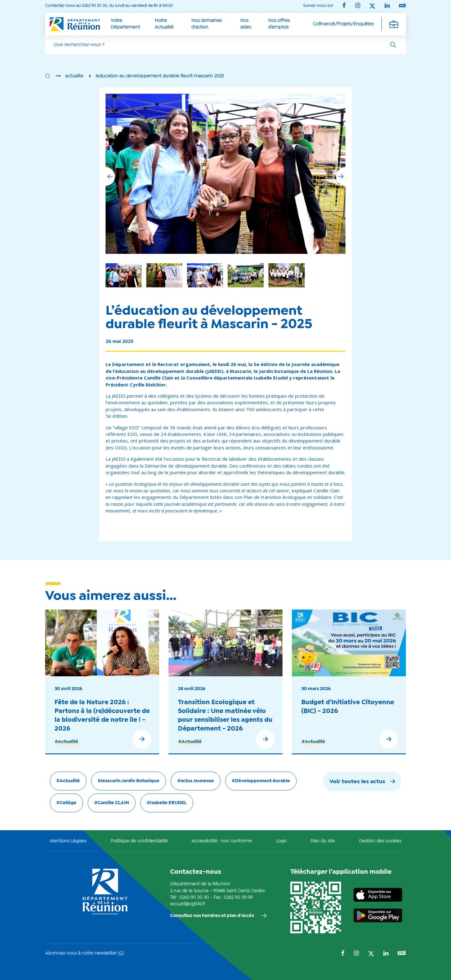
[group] (286, 275)
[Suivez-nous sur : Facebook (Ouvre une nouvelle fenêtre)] (344, 6)
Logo (281, 841)
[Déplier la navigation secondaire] (394, 24)
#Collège (66, 803)
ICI (121, 953)
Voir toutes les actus (357, 782)
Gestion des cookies (380, 841)
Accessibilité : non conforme (222, 841)
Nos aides (246, 24)
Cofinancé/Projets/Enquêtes (343, 24)
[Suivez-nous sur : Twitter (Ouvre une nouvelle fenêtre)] (372, 6)
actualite (74, 76)
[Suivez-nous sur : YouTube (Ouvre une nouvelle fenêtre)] (402, 6)
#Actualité (67, 742)
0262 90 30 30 (194, 898)
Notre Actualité (164, 24)
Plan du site (323, 841)
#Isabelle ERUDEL (167, 803)
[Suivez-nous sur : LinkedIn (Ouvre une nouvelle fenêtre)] (387, 6)
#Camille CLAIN (112, 803)
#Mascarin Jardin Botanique (129, 781)
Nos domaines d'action (207, 24)
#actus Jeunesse (196, 781)
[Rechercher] (393, 45)
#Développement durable (261, 781)
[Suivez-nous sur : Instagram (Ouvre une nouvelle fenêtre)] (358, 6)
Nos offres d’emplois (279, 24)
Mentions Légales (68, 841)
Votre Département (125, 24)
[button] (341, 176)
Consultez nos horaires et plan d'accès (212, 916)
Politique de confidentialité (139, 841)
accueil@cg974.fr (188, 904)
